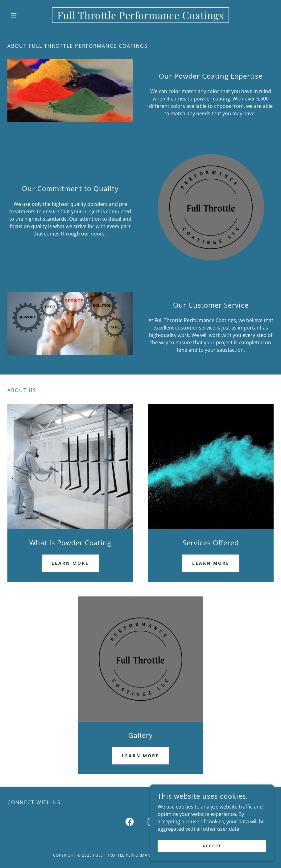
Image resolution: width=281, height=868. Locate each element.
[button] (27, 15)
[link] (140, 17)
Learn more (70, 563)
